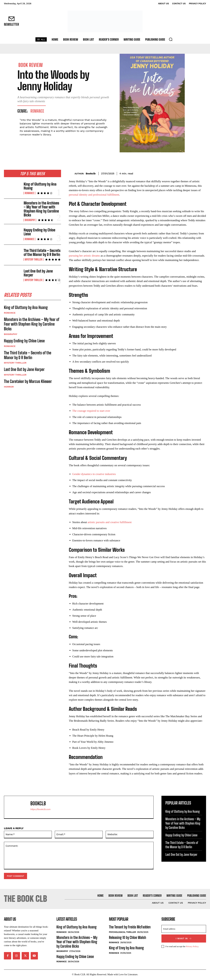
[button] (171, 39)
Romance (37, 111)
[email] (184, 930)
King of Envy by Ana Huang (126, 949)
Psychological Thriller (122, 933)
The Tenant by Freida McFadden (130, 928)
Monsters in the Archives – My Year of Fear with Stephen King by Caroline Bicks (41, 209)
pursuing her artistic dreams (84, 256)
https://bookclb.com (40, 809)
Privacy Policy (192, 947)
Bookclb (91, 174)
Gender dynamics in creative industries (94, 474)
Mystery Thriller (33, 260)
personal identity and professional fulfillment (94, 195)
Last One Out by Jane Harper (38, 273)
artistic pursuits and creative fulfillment (110, 522)
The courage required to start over (91, 411)
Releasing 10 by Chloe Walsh (127, 938)
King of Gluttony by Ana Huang (40, 186)
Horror (9, 387)
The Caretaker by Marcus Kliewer (28, 382)
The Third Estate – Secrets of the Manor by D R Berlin (42, 253)
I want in (184, 939)
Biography (30, 220)
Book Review (31, 65)
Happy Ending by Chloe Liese (39, 232)
